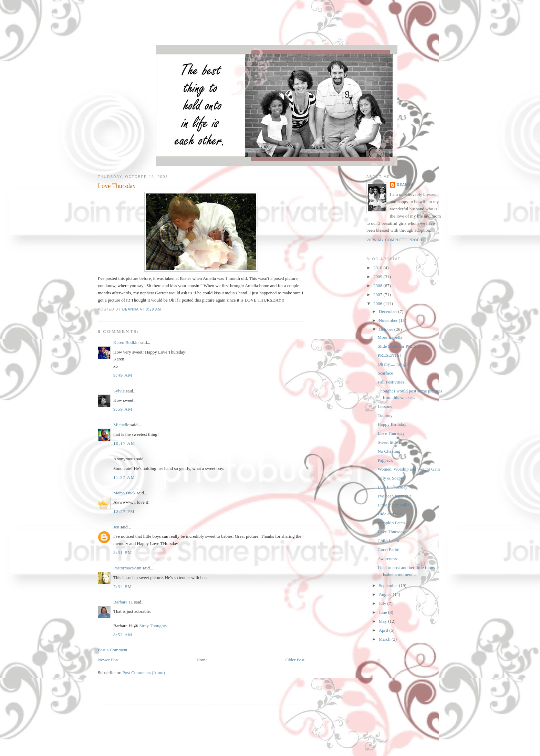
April (384, 630)
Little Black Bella (393, 505)
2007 (378, 295)
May (383, 621)
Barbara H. (123, 602)
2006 (378, 303)
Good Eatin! (388, 550)
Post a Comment (113, 650)
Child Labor (388, 541)
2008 (378, 286)
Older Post (295, 660)
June (383, 612)
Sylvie (119, 391)
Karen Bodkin (126, 342)
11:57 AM (124, 477)
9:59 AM (123, 409)
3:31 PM (123, 552)
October (387, 329)
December (389, 311)
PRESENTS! (389, 355)
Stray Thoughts (153, 626)
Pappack (385, 460)
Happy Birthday (392, 424)
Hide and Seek (391, 514)
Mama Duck (124, 493)
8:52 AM (123, 635)
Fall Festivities (391, 382)
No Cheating (389, 451)
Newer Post (108, 660)
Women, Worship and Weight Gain (409, 469)
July (383, 603)
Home (202, 660)
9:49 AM (123, 375)
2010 (378, 268)
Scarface (385, 373)
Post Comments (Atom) (144, 673)
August (386, 594)
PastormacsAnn (127, 568)
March (385, 639)
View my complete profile (396, 240)
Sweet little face (392, 442)
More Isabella (390, 337)
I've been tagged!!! (394, 496)
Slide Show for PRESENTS (402, 346)
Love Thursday (391, 433)
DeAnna (405, 185)
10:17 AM (124, 443)
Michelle (121, 425)
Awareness (387, 559)
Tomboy (385, 415)
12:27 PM (124, 511)
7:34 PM (123, 586)
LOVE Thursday (392, 487)
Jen (116, 527)
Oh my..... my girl (393, 364)
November (389, 320)
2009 (378, 277)
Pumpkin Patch (391, 523)
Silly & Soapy (390, 478)
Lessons (385, 406)
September (389, 585)
